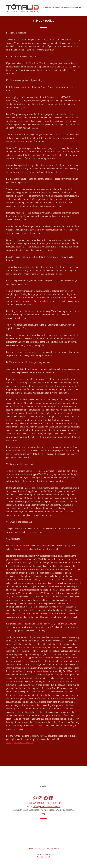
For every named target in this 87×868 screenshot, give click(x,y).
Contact (74, 8)
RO (79, 8)
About (46, 8)
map (43, 813)
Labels (56, 8)
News (51, 8)
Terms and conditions (37, 849)
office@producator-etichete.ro (20, 743)
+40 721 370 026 (54, 803)
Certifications (65, 8)
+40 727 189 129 (37, 803)
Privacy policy (53, 849)
